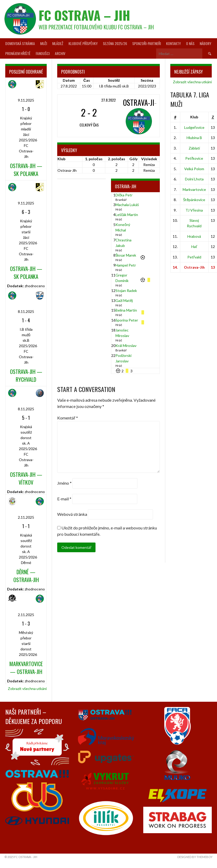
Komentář (67, 418)
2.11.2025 (26, 517)
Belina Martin (126, 310)
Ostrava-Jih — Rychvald (26, 375)
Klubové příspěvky (83, 43)
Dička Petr (124, 195)
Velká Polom (194, 169)
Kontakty (173, 43)
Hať (194, 247)
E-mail (64, 499)
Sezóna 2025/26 (115, 43)
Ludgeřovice (194, 127)
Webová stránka (72, 514)
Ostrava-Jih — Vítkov (26, 478)
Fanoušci (43, 53)
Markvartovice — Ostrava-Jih (26, 668)
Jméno (64, 483)
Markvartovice (194, 189)
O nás (190, 43)
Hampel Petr (126, 265)
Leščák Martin (127, 215)
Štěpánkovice (194, 200)
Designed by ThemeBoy (195, 857)
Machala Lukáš (127, 205)
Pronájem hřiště (18, 53)
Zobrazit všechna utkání (27, 689)
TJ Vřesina (194, 210)
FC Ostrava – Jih (84, 15)
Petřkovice (194, 158)
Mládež (58, 43)
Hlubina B (194, 138)
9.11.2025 (26, 100)
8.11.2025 (26, 311)
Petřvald (194, 257)
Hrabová (194, 236)
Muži (44, 43)
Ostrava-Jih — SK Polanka (26, 170)
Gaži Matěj (124, 300)
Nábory (205, 43)
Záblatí (194, 148)
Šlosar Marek (126, 255)
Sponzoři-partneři (147, 43)
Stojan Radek (126, 291)
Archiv (60, 53)
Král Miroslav (126, 345)
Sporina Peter (127, 320)
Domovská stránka (20, 43)
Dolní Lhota (194, 179)
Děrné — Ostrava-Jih (26, 576)
